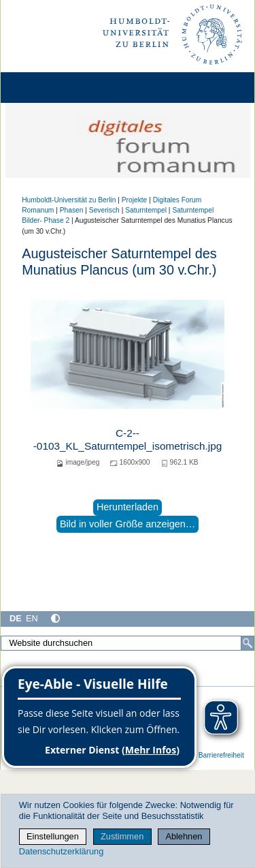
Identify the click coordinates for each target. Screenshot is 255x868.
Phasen (72, 210)
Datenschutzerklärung (61, 851)
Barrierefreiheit (221, 755)
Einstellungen (53, 836)
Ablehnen (184, 836)
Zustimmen (122, 836)
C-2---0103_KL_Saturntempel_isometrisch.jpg (128, 439)
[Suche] (248, 643)
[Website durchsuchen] (128, 643)
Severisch (104, 210)
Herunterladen (128, 507)
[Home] (49, 88)
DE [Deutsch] (16, 618)
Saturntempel (146, 210)
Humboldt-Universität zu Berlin (69, 200)
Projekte (135, 200)
